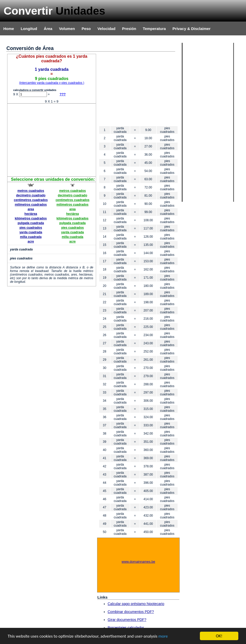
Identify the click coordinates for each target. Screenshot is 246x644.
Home (9, 29)
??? (63, 94)
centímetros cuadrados (31, 200)
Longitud (29, 29)
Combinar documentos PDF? (131, 612)
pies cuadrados (31, 228)
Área (48, 29)
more (163, 636)
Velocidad (106, 29)
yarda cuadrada (31, 232)
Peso (86, 29)
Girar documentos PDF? (127, 620)
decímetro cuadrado (31, 195)
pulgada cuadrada (31, 223)
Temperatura (154, 29)
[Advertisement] (52, 140)
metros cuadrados (31, 191)
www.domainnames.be (139, 562)
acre (31, 241)
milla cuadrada (31, 237)
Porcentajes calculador (126, 628)
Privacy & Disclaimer (191, 29)
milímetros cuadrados (31, 205)
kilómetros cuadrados (31, 218)
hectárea (31, 214)
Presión (129, 29)
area (31, 209)
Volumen (67, 29)
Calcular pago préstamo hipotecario (136, 604)
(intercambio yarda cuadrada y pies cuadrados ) (52, 83)
